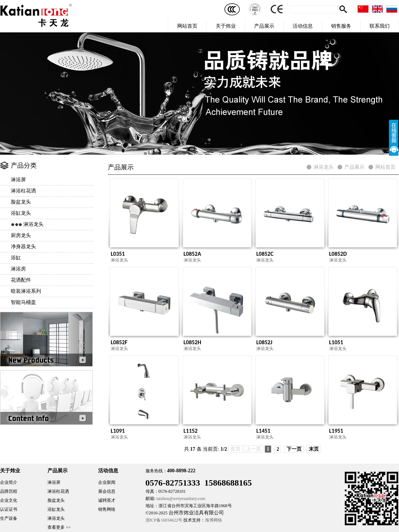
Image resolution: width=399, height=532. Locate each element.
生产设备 (9, 518)
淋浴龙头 (33, 224)
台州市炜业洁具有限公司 (196, 513)
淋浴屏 (18, 180)
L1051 (336, 342)
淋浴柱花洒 (23, 191)
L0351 (118, 254)
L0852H (192, 342)
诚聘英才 (107, 500)
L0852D (338, 254)
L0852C (265, 254)
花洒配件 (21, 280)
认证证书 (9, 509)
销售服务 (341, 26)
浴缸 (16, 258)
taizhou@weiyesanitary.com (181, 499)
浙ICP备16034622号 (164, 520)
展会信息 (107, 491)
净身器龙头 (23, 247)
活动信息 (303, 26)
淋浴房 (18, 269)
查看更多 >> (59, 527)
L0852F (119, 342)
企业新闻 (107, 482)
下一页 (294, 449)
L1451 (263, 431)
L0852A (192, 254)
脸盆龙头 (21, 202)
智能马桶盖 (23, 302)
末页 (314, 449)
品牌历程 (9, 491)
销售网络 (107, 509)
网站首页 (187, 26)
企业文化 (9, 500)
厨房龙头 (21, 235)
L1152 (191, 431)
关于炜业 (226, 26)
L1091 (118, 431)
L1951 (336, 431)
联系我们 (380, 26)
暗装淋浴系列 (26, 291)
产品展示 (264, 26)
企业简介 (9, 482)
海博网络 (214, 520)
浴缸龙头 (21, 213)
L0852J (264, 342)
